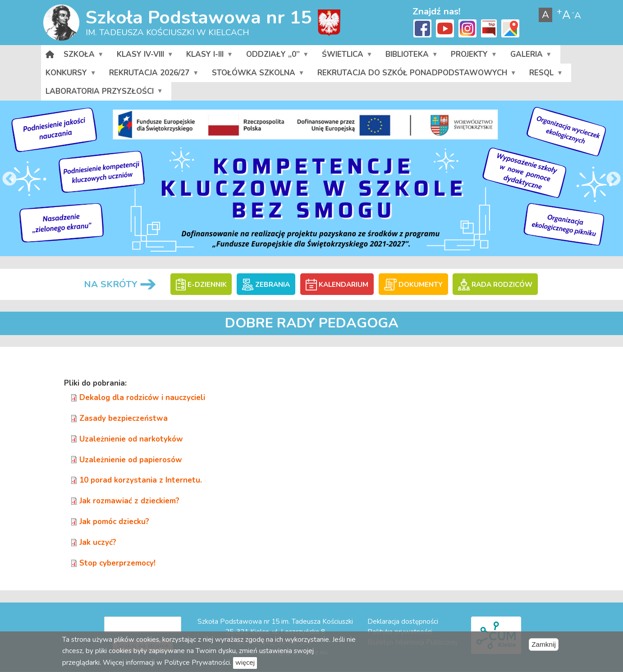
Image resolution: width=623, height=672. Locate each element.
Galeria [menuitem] (530, 56)
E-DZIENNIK (201, 285)
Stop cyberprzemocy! (117, 563)
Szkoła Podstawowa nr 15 (199, 17)
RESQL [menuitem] (546, 75)
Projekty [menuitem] (474, 56)
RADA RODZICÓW (495, 285)
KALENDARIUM (337, 285)
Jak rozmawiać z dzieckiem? (129, 501)
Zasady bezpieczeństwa (124, 418)
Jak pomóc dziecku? (114, 522)
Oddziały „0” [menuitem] (277, 56)
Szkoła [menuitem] (83, 56)
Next (614, 180)
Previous (9, 180)
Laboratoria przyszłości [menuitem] (104, 93)
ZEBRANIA (266, 285)
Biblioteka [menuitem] (411, 56)
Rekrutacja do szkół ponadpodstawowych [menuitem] (417, 75)
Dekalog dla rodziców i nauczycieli (142, 398)
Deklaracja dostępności (403, 621)
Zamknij (544, 644)
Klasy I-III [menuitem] (209, 56)
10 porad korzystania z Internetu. (141, 480)
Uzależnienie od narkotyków (131, 439)
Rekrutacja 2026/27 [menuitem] (153, 75)
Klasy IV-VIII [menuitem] (145, 56)
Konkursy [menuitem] (71, 75)
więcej (245, 663)
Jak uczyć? (98, 542)
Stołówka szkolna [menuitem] (258, 75)
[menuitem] (50, 54)
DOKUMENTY (413, 285)
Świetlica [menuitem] (347, 56)
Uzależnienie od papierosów (131, 460)
